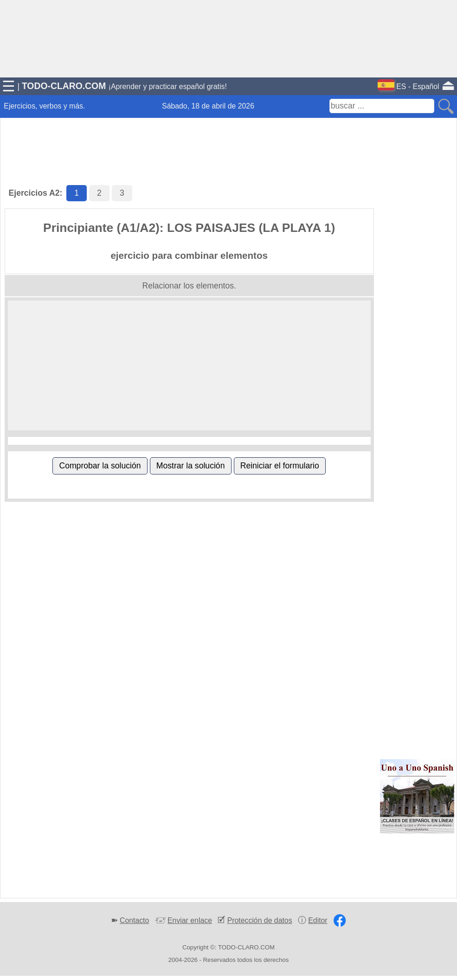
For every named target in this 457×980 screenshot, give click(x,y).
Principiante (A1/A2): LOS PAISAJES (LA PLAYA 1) (189, 228)
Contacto (134, 920)
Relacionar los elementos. (189, 286)
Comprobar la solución (100, 466)
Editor (318, 920)
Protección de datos (260, 920)
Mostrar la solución (191, 466)
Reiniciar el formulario (280, 466)
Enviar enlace (190, 920)
